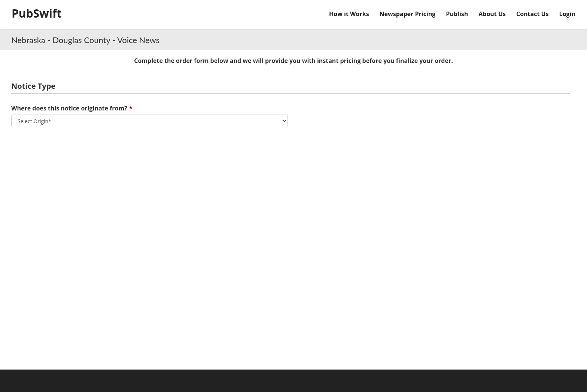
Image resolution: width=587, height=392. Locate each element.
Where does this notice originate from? (69, 108)
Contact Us (533, 14)
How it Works (349, 14)
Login (567, 14)
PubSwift (37, 13)
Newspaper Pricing (408, 14)
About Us (492, 14)
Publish (457, 14)
